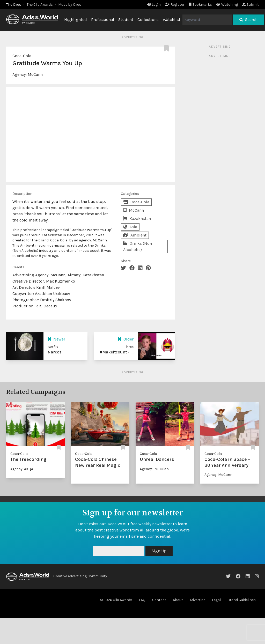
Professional (103, 20)
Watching (227, 5)
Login (154, 5)
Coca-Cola (22, 56)
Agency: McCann (218, 475)
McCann (35, 74)
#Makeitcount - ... (117, 352)
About (178, 600)
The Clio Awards (40, 5)
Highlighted (76, 20)
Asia (130, 227)
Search (248, 20)
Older (126, 339)
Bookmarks (200, 5)
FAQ (142, 600)
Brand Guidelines (242, 600)
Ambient (135, 235)
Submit (250, 5)
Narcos (54, 352)
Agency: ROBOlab (154, 469)
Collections (148, 20)
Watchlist (172, 20)
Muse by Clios (70, 5)
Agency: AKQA (22, 469)
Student (126, 20)
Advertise (197, 600)
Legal (216, 600)
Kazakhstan (137, 219)
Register (175, 5)
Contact (159, 600)
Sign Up (159, 551)
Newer (56, 339)
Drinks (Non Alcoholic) (138, 246)
